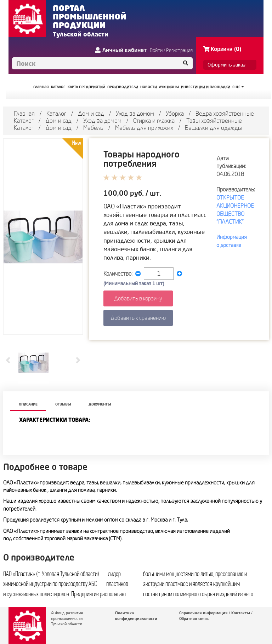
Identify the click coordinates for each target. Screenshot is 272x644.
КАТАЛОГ (58, 87)
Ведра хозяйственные (225, 113)
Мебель (93, 128)
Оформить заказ (226, 65)
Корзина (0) (222, 49)
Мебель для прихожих (144, 128)
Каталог (56, 113)
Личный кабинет (121, 50)
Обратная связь (194, 619)
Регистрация (179, 50)
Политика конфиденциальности (136, 616)
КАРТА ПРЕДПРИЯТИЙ (86, 87)
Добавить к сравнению (138, 318)
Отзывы (63, 404)
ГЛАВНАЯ (41, 87)
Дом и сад (91, 113)
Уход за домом (135, 113)
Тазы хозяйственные (214, 120)
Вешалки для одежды (214, 128)
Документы (100, 404)
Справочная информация (203, 613)
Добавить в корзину (138, 298)
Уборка (175, 113)
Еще (238, 87)
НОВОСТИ (149, 87)
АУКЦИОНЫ (169, 87)
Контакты (241, 613)
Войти (156, 50)
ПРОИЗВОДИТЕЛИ (123, 87)
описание (28, 404)
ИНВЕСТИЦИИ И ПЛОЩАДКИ (206, 87)
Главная (24, 113)
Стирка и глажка (154, 120)
